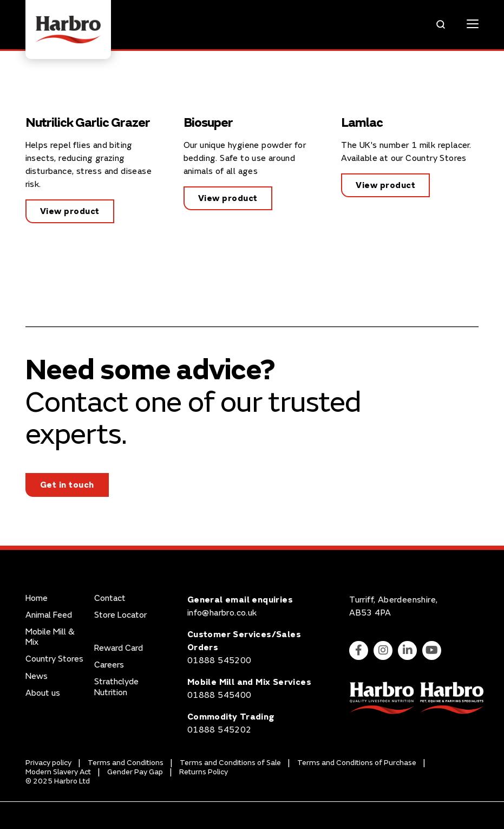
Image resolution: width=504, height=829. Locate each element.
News (37, 676)
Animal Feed (49, 615)
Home (37, 598)
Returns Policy (204, 772)
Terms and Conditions (126, 763)
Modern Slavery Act (58, 772)
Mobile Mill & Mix (50, 637)
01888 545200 (220, 660)
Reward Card (119, 648)
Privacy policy (48, 763)
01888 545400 (220, 695)
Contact (110, 598)
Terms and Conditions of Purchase (357, 763)
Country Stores (54, 659)
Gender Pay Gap (135, 772)
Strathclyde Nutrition (116, 687)
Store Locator (120, 615)
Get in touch (67, 485)
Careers (109, 665)
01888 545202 (220, 730)
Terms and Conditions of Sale (230, 763)
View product (70, 211)
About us (43, 693)
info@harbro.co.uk (222, 613)
